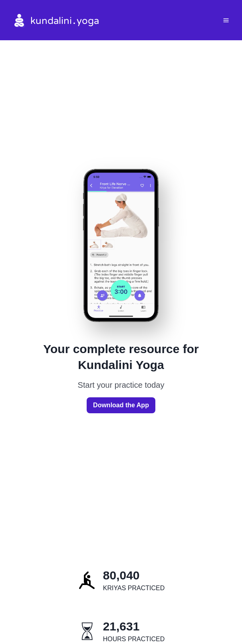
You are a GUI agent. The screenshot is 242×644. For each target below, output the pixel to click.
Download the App (121, 405)
